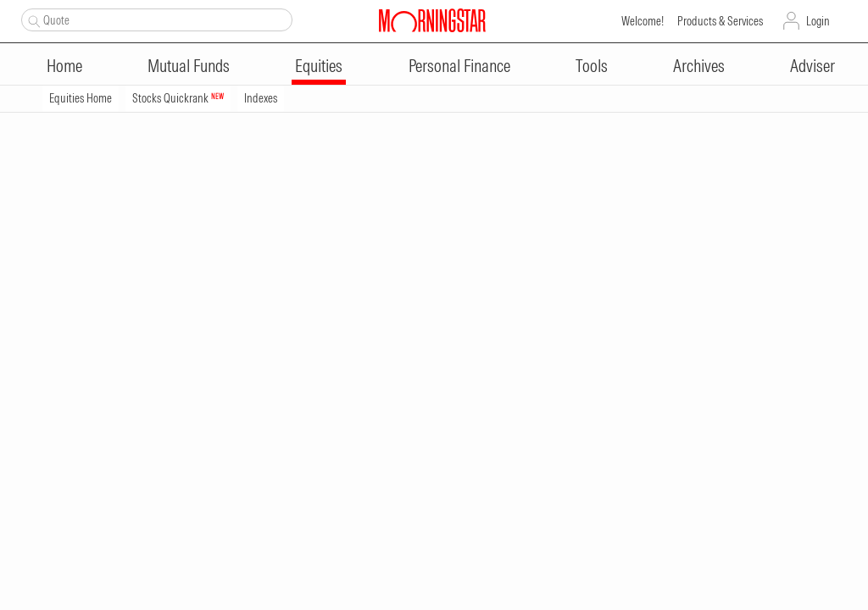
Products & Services (720, 21)
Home (64, 66)
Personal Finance (459, 66)
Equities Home (81, 98)
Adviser (812, 66)
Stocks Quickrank (178, 98)
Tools (592, 66)
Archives (699, 66)
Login (818, 21)
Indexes (261, 98)
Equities (319, 66)
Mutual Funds (189, 66)
